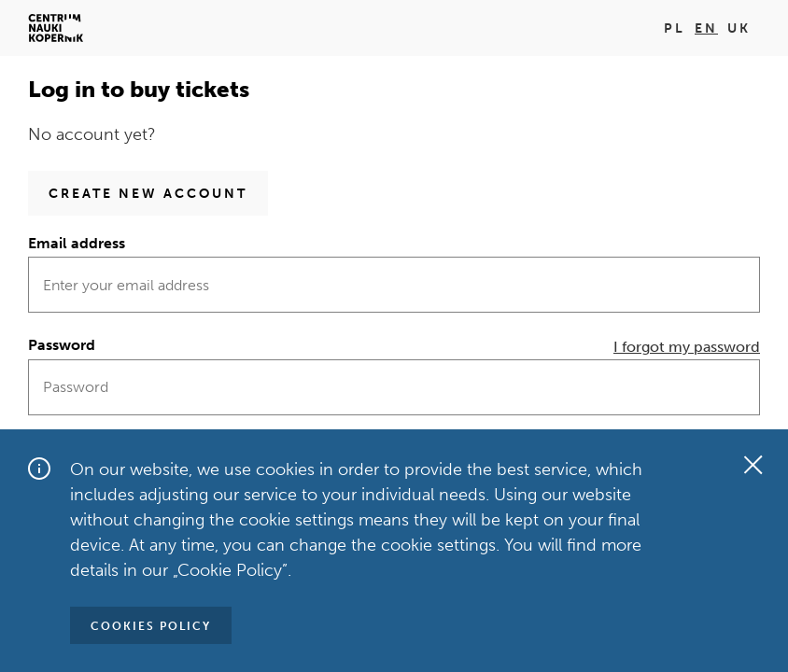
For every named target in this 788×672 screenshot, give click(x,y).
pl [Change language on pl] (675, 28)
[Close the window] (753, 465)
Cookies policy (151, 626)
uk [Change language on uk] (739, 28)
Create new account (148, 194)
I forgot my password (687, 347)
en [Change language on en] (706, 28)
